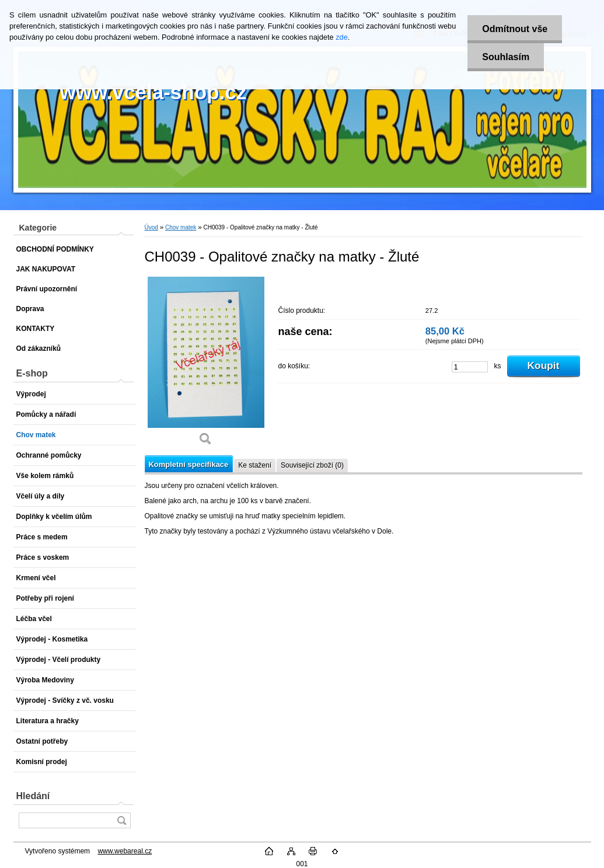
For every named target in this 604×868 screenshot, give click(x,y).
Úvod (151, 227)
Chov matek (181, 227)
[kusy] (470, 367)
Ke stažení (255, 465)
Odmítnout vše (515, 29)
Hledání (33, 796)
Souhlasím (506, 57)
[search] (121, 820)
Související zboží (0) (312, 465)
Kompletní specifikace (189, 464)
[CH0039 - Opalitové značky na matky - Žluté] (206, 365)
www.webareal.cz (125, 851)
